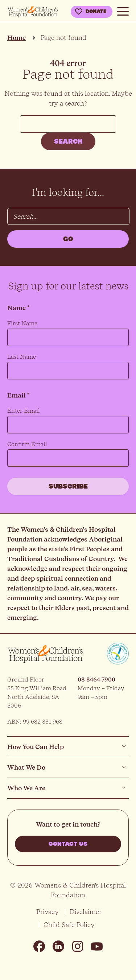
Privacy (48, 912)
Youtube (97, 946)
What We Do (26, 767)
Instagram (78, 946)
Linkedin (58, 946)
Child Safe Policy (69, 925)
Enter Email (24, 411)
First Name (22, 323)
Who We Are (26, 788)
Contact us (68, 844)
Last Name (22, 357)
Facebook (39, 946)
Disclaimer (86, 912)
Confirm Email (27, 444)
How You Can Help (36, 747)
